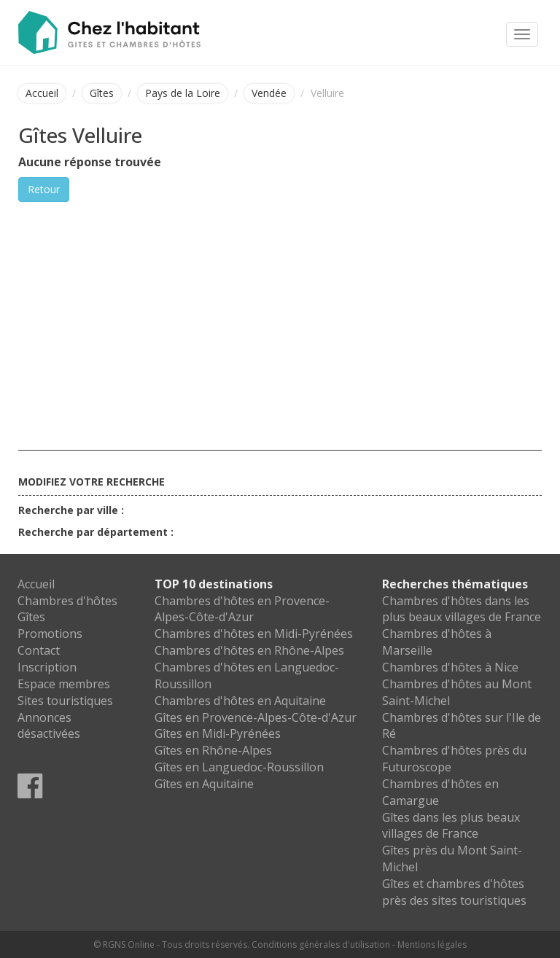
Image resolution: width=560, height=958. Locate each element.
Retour (44, 189)
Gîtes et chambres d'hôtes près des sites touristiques (454, 892)
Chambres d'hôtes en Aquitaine (240, 701)
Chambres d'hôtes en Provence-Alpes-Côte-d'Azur (242, 609)
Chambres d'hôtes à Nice (450, 667)
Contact (39, 650)
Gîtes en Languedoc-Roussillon (239, 767)
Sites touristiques (65, 701)
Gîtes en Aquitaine (204, 784)
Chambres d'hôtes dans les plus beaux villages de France (462, 609)
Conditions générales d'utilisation (321, 945)
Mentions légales (432, 945)
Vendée (269, 93)
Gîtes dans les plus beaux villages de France (451, 826)
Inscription (47, 667)
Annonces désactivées (49, 726)
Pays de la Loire (183, 93)
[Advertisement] (280, 311)
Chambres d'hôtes (67, 601)
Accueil (42, 93)
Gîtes (102, 93)
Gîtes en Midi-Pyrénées (218, 733)
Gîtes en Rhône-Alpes (213, 750)
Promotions (50, 634)
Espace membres (64, 684)
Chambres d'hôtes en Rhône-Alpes (249, 650)
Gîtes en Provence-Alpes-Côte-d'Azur (256, 717)
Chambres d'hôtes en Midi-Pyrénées (254, 634)
